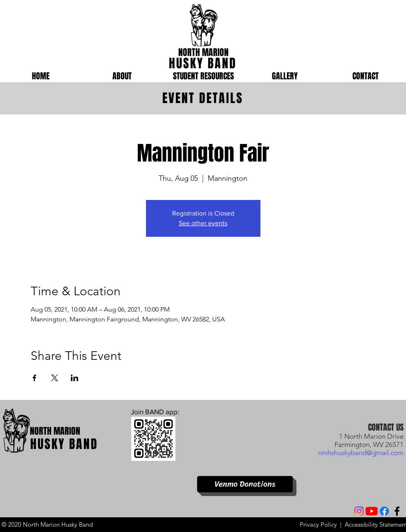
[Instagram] (359, 511)
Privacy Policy (318, 524)
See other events (203, 223)
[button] (122, 76)
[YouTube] (372, 511)
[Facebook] (384, 511)
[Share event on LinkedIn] (75, 378)
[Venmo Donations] (245, 484)
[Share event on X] (55, 378)
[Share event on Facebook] (35, 378)
